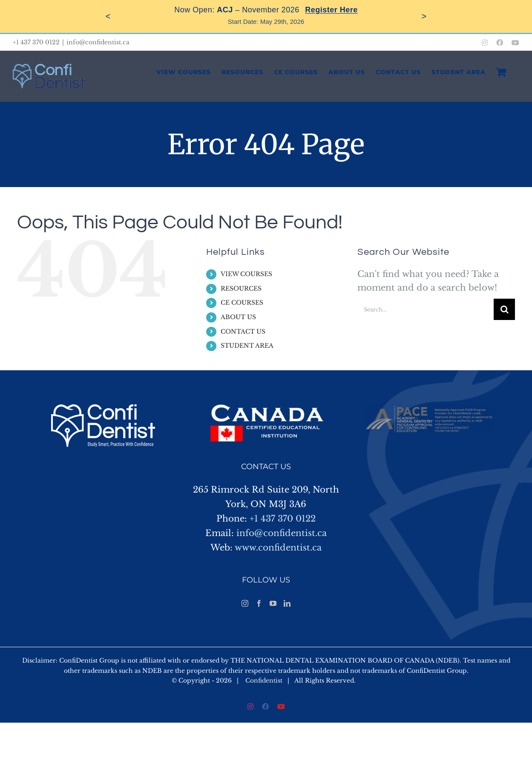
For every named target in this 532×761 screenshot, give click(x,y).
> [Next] (424, 16)
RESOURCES (241, 288)
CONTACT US (243, 331)
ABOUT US (238, 317)
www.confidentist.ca (278, 548)
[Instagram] (245, 603)
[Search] (504, 309)
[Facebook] (259, 603)
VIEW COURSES (246, 274)
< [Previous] (108, 16)
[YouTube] (273, 603)
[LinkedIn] (287, 603)
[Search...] (426, 309)
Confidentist (264, 680)
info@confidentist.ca (98, 42)
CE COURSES (242, 303)
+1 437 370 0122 (283, 519)
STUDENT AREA (247, 346)
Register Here (331, 10)
